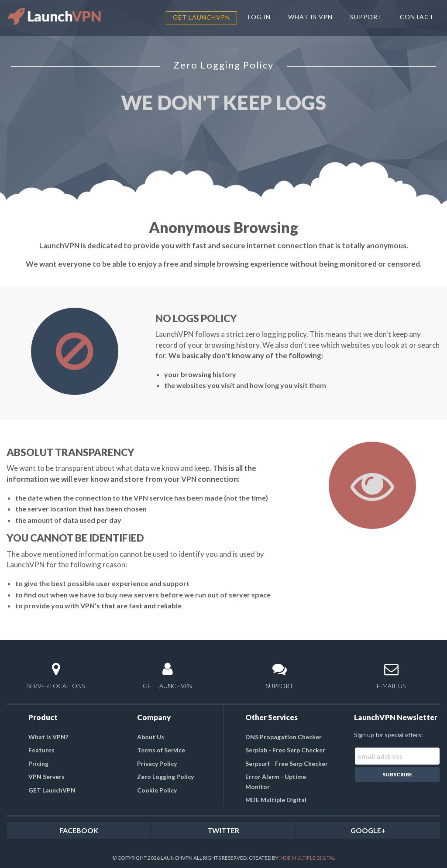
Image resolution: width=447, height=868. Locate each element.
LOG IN (260, 17)
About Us (151, 737)
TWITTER (223, 830)
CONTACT (417, 17)
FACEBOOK (79, 830)
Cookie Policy (157, 790)
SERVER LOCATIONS (56, 676)
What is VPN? (48, 737)
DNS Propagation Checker (284, 737)
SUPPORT (366, 17)
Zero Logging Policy (165, 777)
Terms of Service (161, 750)
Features (41, 750)
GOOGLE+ (368, 830)
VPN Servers (46, 777)
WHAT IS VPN (310, 17)
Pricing (38, 763)
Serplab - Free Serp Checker (285, 750)
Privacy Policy (157, 763)
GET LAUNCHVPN (168, 676)
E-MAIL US (391, 676)
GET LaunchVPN (201, 17)
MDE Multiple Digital (276, 800)
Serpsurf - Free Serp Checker (287, 763)
